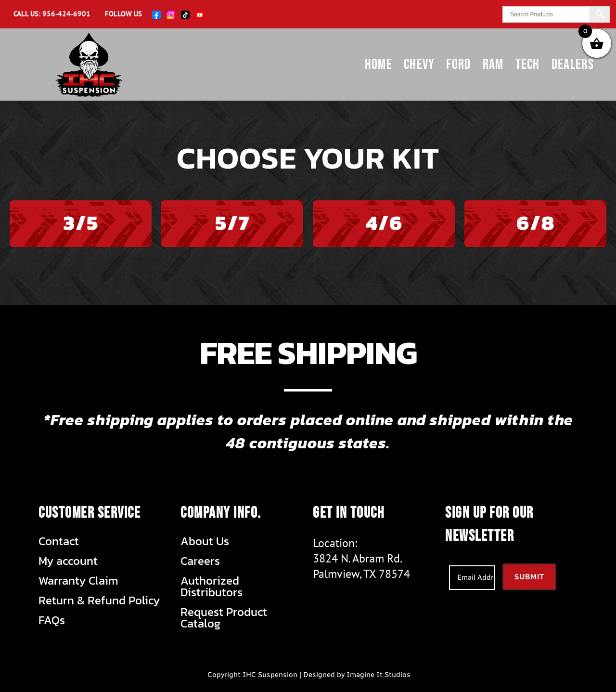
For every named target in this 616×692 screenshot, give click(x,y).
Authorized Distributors (212, 587)
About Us (205, 541)
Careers (200, 561)
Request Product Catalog (224, 618)
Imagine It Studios (379, 675)
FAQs (52, 620)
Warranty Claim (78, 581)
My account (68, 561)
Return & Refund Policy (99, 601)
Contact (59, 541)
